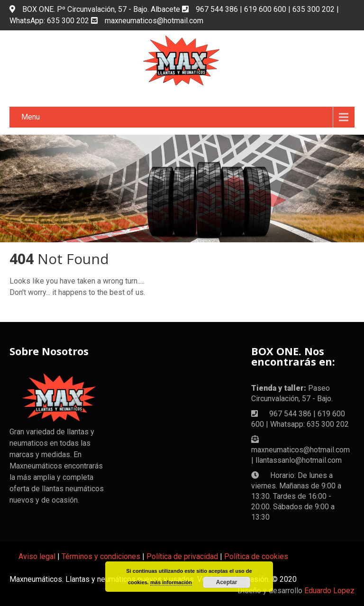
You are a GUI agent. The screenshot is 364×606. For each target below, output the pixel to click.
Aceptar (227, 582)
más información (171, 582)
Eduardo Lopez (329, 591)
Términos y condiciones (101, 556)
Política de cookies (256, 556)
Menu (31, 117)
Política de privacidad (182, 556)
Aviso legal (37, 556)
